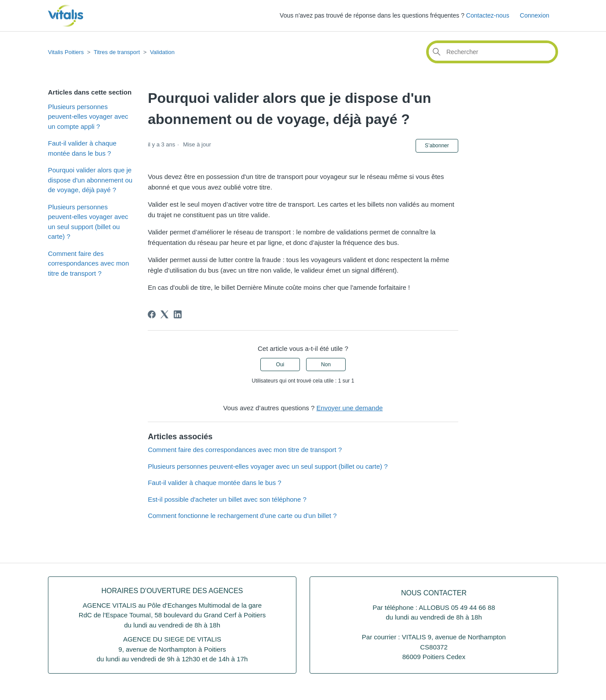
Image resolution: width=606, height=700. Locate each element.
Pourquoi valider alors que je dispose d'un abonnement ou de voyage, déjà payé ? (90, 180)
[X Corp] (164, 314)
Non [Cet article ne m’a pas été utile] (326, 365)
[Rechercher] (492, 52)
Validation (162, 52)
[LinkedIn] (178, 314)
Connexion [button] (535, 15)
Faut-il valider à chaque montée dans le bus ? (82, 148)
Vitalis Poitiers (66, 52)
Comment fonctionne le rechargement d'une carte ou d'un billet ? (242, 516)
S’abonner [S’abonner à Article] (437, 146)
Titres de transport (117, 52)
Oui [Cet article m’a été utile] (280, 365)
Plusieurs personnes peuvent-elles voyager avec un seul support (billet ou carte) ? (88, 222)
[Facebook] (152, 314)
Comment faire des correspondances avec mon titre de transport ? (88, 263)
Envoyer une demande (349, 408)
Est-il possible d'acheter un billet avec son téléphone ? (227, 499)
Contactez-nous (488, 15)
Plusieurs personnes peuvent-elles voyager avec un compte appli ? (88, 117)
